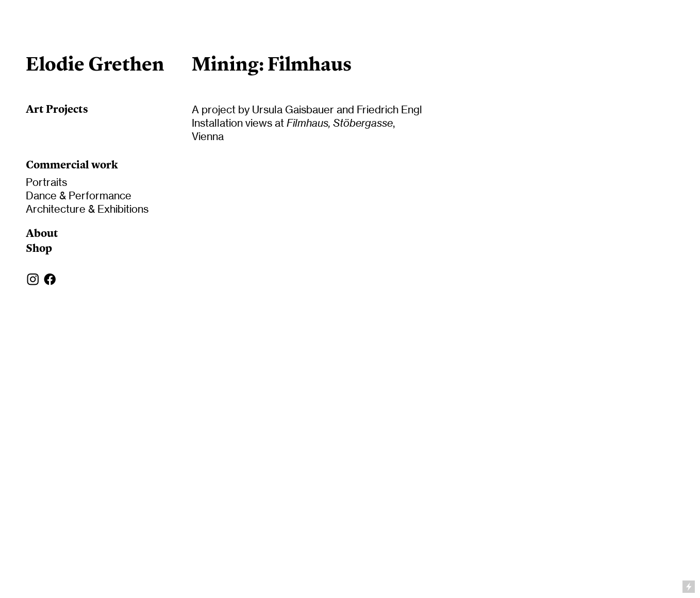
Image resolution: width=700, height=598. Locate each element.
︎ (50, 279)
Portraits (46, 182)
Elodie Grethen (95, 64)
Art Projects (57, 109)
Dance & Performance (79, 195)
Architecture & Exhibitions (87, 209)
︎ (33, 279)
